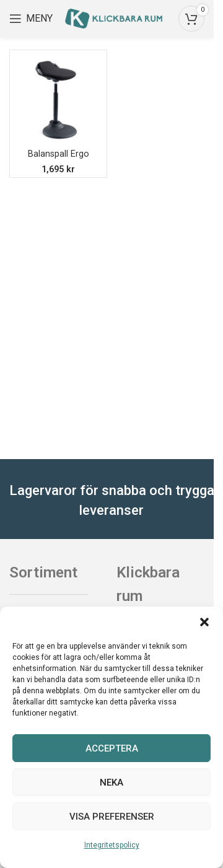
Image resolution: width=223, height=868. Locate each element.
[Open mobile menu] (31, 19)
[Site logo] (114, 18)
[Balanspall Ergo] (58, 99)
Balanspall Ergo (59, 154)
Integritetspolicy (112, 845)
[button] (204, 622)
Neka (111, 783)
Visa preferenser (112, 817)
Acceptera (112, 748)
